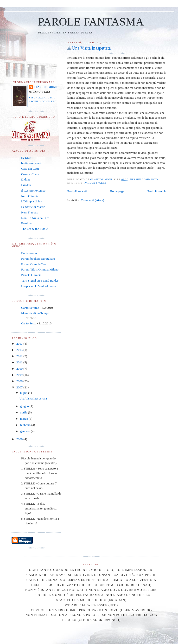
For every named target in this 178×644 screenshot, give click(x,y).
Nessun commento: (145, 179)
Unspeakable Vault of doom (39, 286)
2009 (20, 375)
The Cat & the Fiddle (34, 229)
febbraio (26, 425)
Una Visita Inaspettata (91, 48)
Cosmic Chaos (30, 174)
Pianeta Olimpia (31, 275)
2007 (20, 387)
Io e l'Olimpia (30, 196)
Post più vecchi (157, 191)
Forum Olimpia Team (35, 264)
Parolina (26, 223)
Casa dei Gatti (30, 169)
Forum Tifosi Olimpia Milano (40, 269)
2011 (20, 362)
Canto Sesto (29, 323)
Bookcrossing (30, 253)
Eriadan (26, 185)
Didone (26, 179)
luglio (24, 393)
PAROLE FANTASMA (91, 22)
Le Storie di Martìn (33, 207)
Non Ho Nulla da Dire (35, 218)
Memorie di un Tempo (35, 313)
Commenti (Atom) (92, 200)
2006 (20, 439)
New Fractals (29, 212)
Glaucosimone (45, 87)
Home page (117, 191)
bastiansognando (32, 163)
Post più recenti (77, 191)
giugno (25, 406)
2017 (20, 344)
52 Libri (26, 158)
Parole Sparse (95, 183)
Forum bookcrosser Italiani (38, 259)
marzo (25, 419)
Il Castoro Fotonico (33, 190)
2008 (20, 381)
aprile (24, 412)
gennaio (25, 431)
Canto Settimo (30, 308)
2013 (20, 350)
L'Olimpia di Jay (32, 201)
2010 (20, 369)
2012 (20, 356)
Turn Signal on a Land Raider (40, 280)
